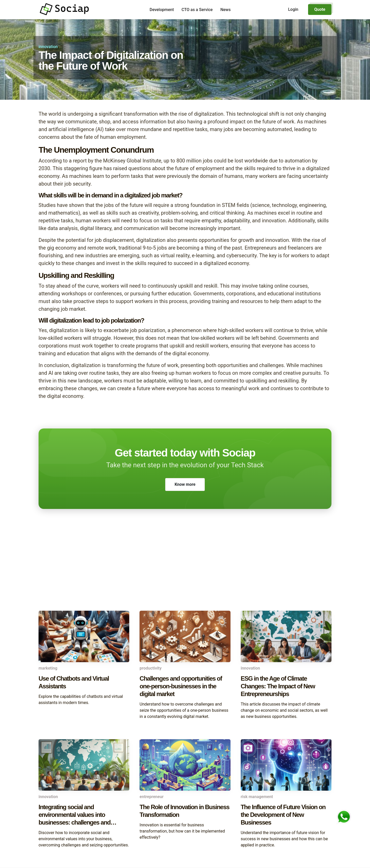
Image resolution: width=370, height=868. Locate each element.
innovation (48, 47)
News (226, 10)
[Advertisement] (185, 570)
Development (162, 10)
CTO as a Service (197, 10)
